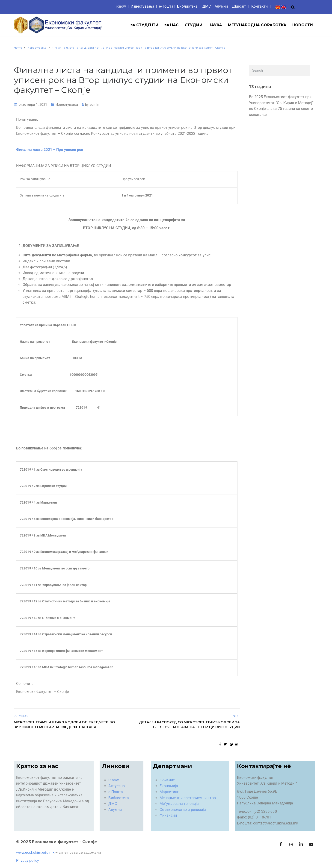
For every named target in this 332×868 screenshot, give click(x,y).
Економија (169, 786)
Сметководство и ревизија (183, 810)
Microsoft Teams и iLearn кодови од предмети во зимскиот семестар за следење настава (64, 725)
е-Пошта (166, 6)
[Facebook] (281, 845)
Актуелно (117, 786)
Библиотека (187, 6)
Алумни (115, 810)
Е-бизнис (167, 780)
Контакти (260, 6)
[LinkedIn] (301, 845)
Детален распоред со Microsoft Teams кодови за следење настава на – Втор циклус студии (189, 725)
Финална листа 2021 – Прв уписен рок (50, 150)
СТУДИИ (194, 25)
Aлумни (221, 6)
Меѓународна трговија (179, 804)
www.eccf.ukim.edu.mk (35, 852)
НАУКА (215, 25)
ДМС (207, 6)
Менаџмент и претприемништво (188, 798)
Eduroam (239, 6)
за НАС (172, 25)
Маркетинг (169, 792)
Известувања (142, 6)
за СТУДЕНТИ (144, 25)
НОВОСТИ (303, 25)
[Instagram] (291, 845)
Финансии (168, 815)
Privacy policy (28, 861)
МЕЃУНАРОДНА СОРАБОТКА (257, 25)
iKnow (121, 6)
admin (94, 105)
